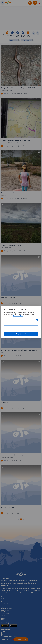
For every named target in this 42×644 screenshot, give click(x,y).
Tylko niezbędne (21, 324)
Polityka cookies (18, 316)
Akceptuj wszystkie (21, 334)
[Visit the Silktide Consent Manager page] (37, 320)
